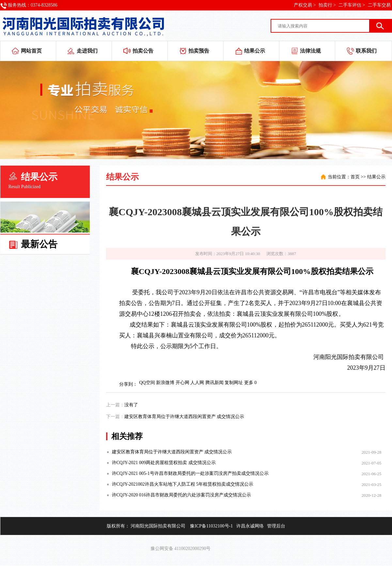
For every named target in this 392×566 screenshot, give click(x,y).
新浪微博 (165, 383)
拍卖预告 (199, 51)
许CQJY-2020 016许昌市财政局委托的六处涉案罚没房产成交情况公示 (182, 495)
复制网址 (234, 383)
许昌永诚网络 (250, 526)
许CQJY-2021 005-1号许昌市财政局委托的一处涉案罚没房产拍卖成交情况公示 (190, 473)
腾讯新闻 (214, 383)
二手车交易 (379, 5)
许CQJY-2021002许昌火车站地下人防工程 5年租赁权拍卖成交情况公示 (183, 484)
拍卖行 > (327, 5)
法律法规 (310, 51)
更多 (249, 383)
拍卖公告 (143, 51)
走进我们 (87, 51)
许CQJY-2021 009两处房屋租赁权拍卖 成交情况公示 (164, 463)
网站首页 (31, 51)
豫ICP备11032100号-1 (211, 526)
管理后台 (276, 526)
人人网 (197, 383)
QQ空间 (147, 383)
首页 (355, 177)
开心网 (182, 383)
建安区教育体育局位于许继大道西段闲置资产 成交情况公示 (184, 417)
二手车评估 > (352, 5)
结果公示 (255, 51)
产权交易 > (305, 5)
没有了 (131, 405)
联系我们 (366, 51)
